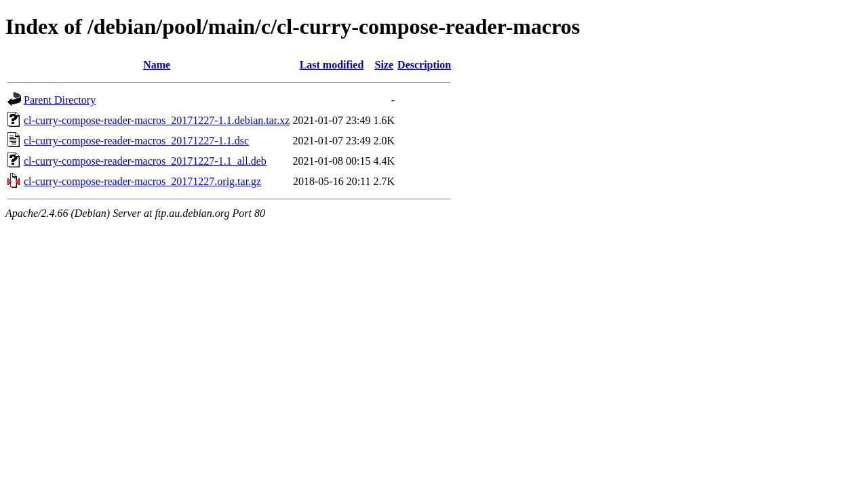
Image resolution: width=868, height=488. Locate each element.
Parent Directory (60, 100)
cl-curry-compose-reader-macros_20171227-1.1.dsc (136, 141)
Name (157, 65)
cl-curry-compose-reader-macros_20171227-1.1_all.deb (145, 161)
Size (384, 65)
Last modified (332, 65)
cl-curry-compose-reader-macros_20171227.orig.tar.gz (142, 181)
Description (424, 65)
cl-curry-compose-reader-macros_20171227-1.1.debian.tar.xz (157, 120)
